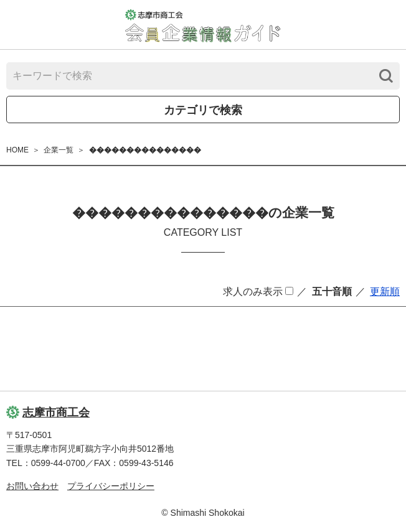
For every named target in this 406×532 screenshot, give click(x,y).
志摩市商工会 (48, 413)
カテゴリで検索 (203, 110)
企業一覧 (59, 150)
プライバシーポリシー (111, 486)
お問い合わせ (32, 486)
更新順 (385, 292)
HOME (17, 150)
